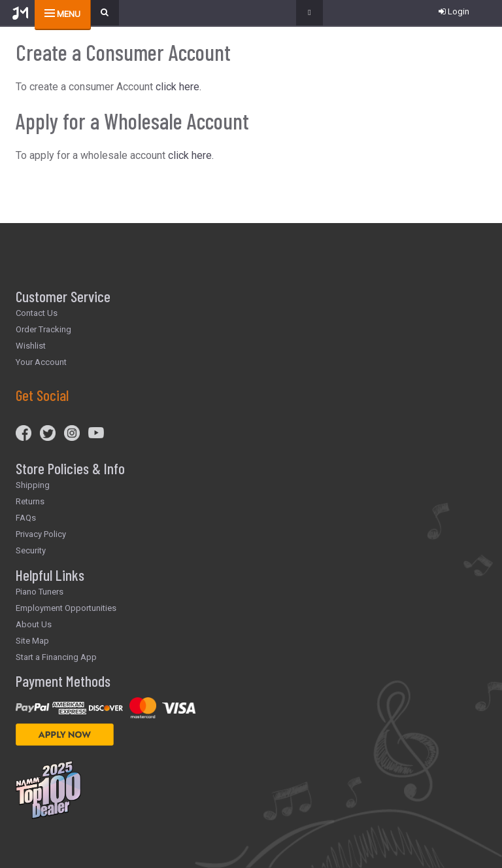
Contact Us (37, 313)
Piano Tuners (40, 592)
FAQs (26, 518)
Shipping (33, 485)
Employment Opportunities (66, 608)
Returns (30, 501)
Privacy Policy (41, 534)
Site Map (32, 641)
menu (69, 14)
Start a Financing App (56, 657)
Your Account (41, 362)
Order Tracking (43, 329)
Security (31, 550)
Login (454, 11)
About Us (34, 624)
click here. (178, 87)
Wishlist (31, 346)
